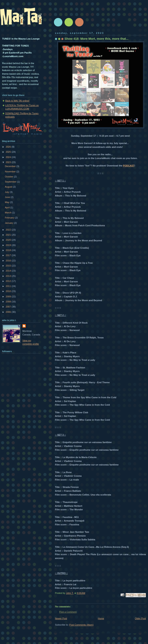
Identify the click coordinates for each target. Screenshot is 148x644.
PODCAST (129, 166)
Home (101, 618)
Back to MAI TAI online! (17, 101)
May (7, 202)
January (9, 223)
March (8, 213)
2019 (9, 245)
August (9, 187)
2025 (9, 152)
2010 (9, 291)
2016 (9, 261)
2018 (9, 250)
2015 (9, 266)
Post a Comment (68, 612)
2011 (9, 286)
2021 (9, 235)
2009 (9, 297)
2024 (9, 157)
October (9, 177)
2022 (9, 230)
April (8, 207)
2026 (9, 147)
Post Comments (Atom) (82, 625)
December (11, 166)
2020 (9, 240)
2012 (9, 281)
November (11, 172)
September (11, 182)
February (10, 218)
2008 (9, 302)
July (7, 192)
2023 (9, 162)
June (8, 197)
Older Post (140, 618)
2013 (9, 276)
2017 (9, 255)
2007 (9, 307)
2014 (9, 271)
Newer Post (61, 618)
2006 (9, 312)
